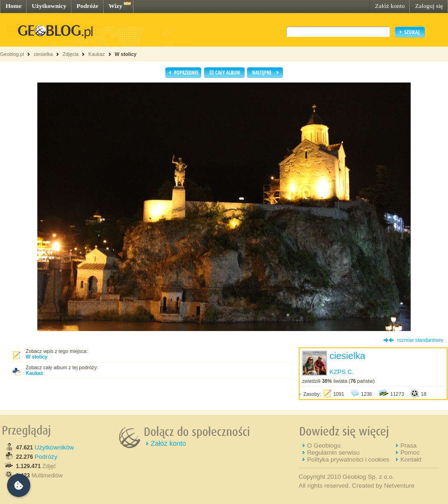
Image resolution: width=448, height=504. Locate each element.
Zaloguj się (429, 6)
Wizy (115, 6)
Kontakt (411, 459)
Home (14, 6)
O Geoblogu (324, 445)
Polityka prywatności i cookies (348, 459)
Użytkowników (54, 447)
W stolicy (126, 54)
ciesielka (43, 54)
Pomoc (410, 452)
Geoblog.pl (12, 54)
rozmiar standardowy (420, 340)
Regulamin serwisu (333, 452)
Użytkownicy (49, 6)
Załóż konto (390, 6)
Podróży (46, 457)
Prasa (409, 445)
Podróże (87, 6)
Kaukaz (97, 54)
